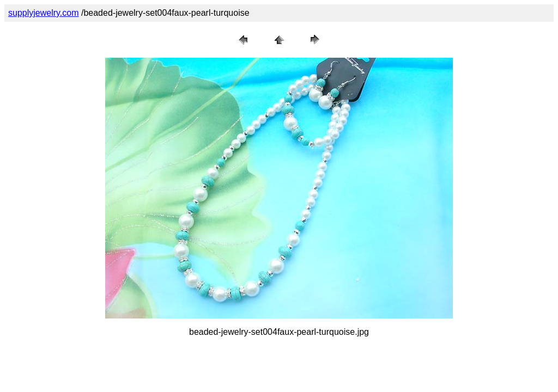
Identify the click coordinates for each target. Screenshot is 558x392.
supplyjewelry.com (44, 13)
